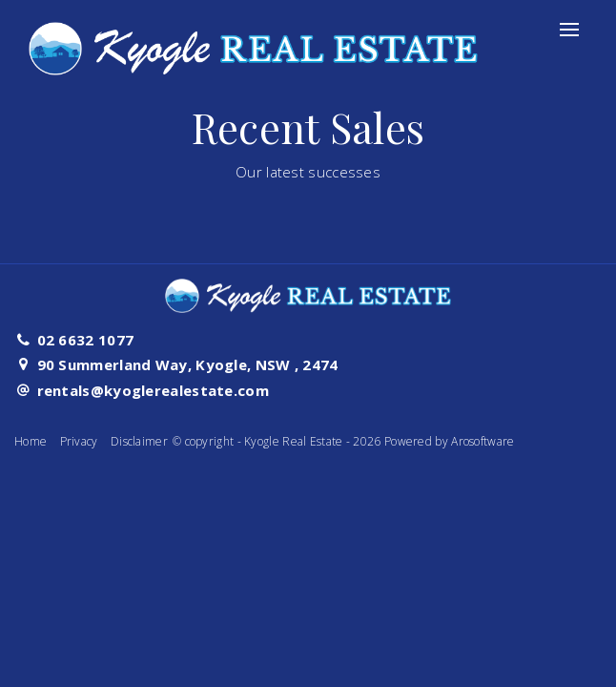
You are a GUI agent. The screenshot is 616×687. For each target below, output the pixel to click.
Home (31, 441)
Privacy (79, 441)
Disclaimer (139, 441)
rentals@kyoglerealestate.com (153, 390)
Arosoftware (483, 441)
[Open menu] (569, 30)
